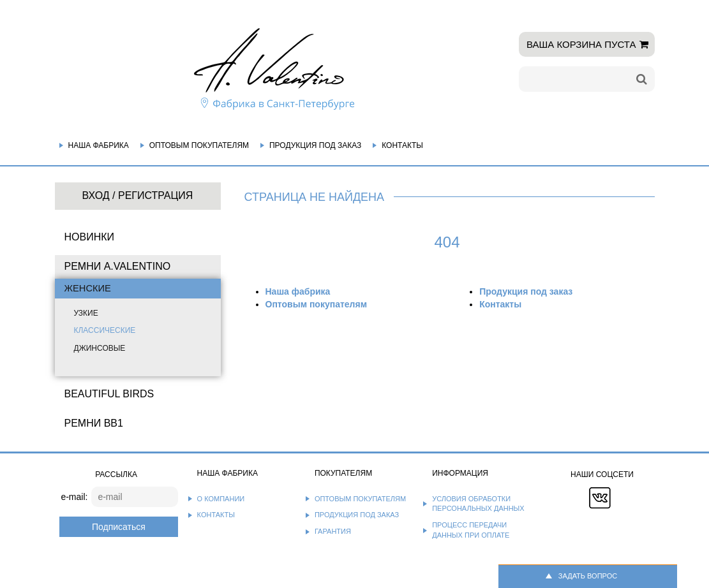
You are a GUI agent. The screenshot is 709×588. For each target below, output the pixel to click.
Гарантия (333, 531)
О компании (221, 499)
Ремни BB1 (94, 423)
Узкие (86, 313)
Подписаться (119, 527)
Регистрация (155, 195)
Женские (88, 288)
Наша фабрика (99, 145)
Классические (105, 330)
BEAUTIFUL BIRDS (109, 394)
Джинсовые (100, 348)
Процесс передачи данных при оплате (471, 530)
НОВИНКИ (90, 237)
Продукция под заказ (315, 145)
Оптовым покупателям (199, 145)
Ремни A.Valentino (118, 266)
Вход (96, 195)
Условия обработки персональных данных (478, 504)
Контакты (402, 145)
